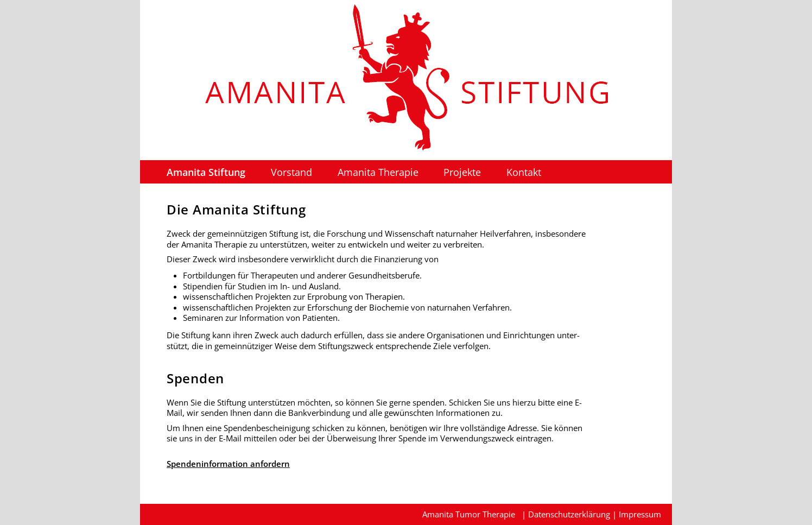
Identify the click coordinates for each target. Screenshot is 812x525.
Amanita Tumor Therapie (469, 514)
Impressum (640, 514)
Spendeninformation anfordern (228, 464)
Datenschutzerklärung (569, 514)
